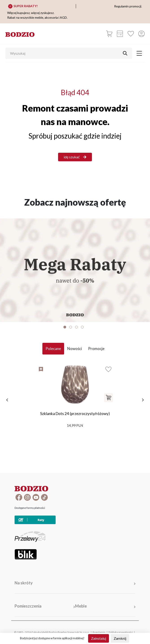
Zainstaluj (99, 638)
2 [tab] (71, 327)
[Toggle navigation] (139, 53)
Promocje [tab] (96, 349)
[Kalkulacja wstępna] (120, 34)
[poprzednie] (7, 400)
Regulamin (99, 632)
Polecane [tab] (53, 349)
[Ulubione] (131, 34)
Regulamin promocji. (128, 6)
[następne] (143, 400)
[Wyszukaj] (65, 53)
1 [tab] (65, 327)
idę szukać (75, 157)
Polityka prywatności (121, 632)
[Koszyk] (109, 34)
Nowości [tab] (75, 349)
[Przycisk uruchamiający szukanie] (125, 53)
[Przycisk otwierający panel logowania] (141, 34)
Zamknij (120, 638)
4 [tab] (82, 327)
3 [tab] (76, 327)
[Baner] (75, 270)
